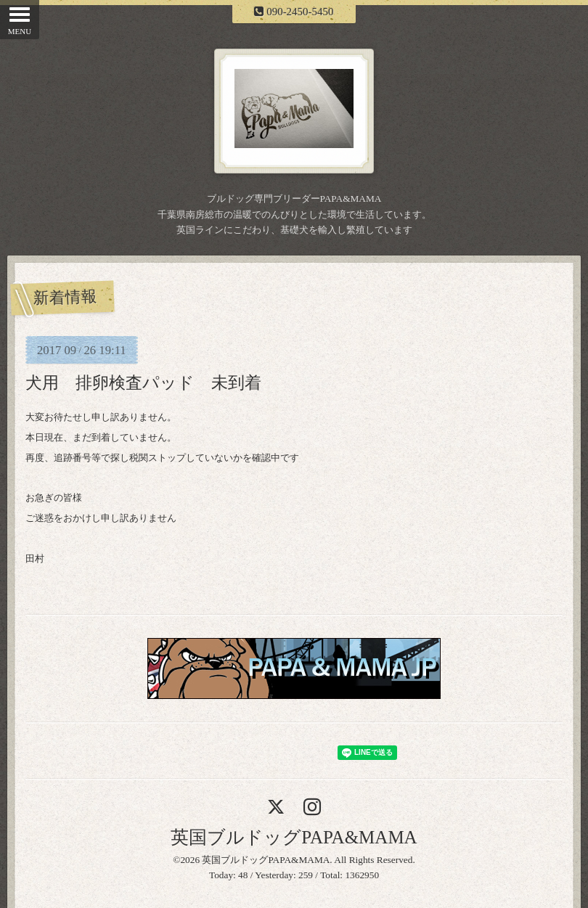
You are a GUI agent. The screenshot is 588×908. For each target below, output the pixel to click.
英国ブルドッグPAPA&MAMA (294, 837)
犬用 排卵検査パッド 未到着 (143, 383)
